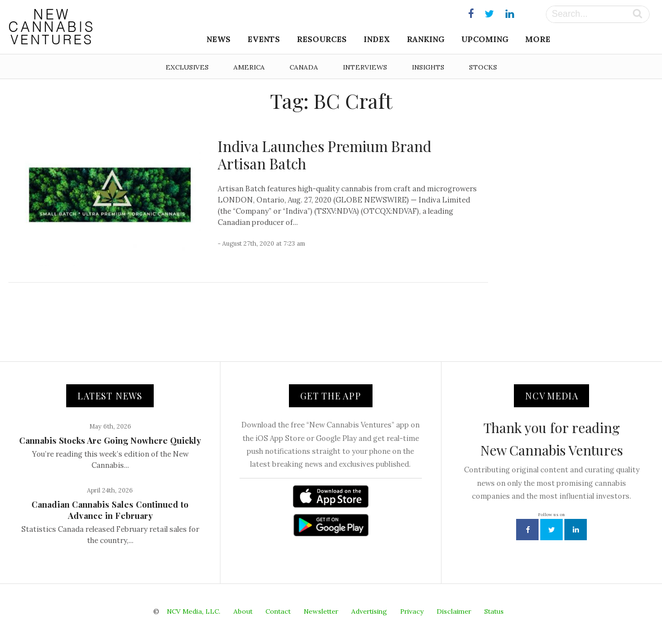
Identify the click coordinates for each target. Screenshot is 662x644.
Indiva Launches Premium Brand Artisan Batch (325, 155)
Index (377, 39)
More (538, 39)
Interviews (365, 67)
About (243, 611)
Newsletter (321, 611)
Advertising (369, 611)
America (249, 67)
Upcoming (485, 39)
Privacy (412, 611)
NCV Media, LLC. (194, 611)
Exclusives (187, 67)
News (219, 39)
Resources (322, 39)
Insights (428, 67)
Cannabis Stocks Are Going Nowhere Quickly (110, 440)
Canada (304, 67)
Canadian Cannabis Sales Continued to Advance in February (110, 510)
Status (494, 611)
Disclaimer (454, 611)
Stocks (483, 67)
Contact (278, 611)
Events (264, 39)
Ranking (426, 39)
